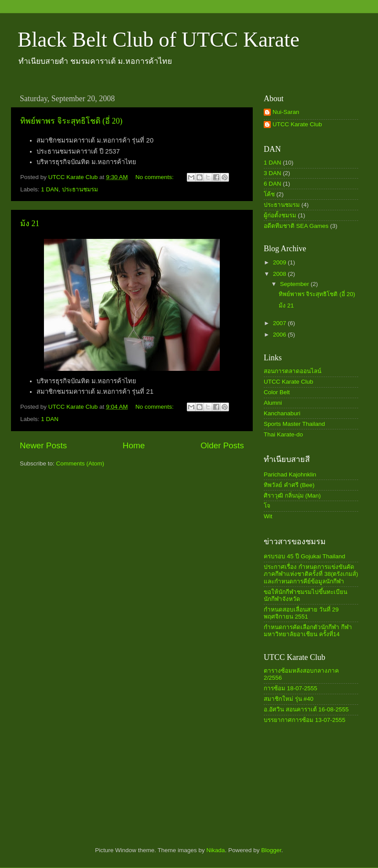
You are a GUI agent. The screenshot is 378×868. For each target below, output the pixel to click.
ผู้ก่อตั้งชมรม (280, 215)
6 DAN (273, 184)
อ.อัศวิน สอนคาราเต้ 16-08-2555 (306, 709)
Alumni (273, 403)
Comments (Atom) (80, 463)
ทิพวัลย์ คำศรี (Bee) (289, 485)
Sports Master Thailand (294, 424)
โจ (267, 506)
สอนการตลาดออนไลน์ (293, 371)
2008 (280, 274)
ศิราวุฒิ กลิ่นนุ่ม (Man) (292, 496)
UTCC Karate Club (297, 124)
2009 (280, 262)
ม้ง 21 (30, 223)
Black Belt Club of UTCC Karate (158, 39)
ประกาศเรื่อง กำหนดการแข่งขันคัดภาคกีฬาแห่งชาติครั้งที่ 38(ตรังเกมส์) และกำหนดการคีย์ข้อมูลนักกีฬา (311, 574)
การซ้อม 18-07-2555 (291, 688)
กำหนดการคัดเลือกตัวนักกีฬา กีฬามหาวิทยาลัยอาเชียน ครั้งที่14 (308, 631)
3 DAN (273, 173)
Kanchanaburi (282, 413)
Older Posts (222, 445)
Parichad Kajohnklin (290, 474)
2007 (280, 323)
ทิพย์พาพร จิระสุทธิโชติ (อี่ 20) (71, 121)
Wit (268, 516)
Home (134, 445)
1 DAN (50, 189)
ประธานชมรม (80, 189)
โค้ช (269, 194)
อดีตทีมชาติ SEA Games (296, 226)
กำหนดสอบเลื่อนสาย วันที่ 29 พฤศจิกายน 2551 (301, 613)
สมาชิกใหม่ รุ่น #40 (289, 699)
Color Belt (277, 392)
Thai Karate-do (283, 434)
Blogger (271, 850)
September (295, 284)
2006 (280, 335)
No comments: (155, 177)
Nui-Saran (286, 112)
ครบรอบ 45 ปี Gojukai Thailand (304, 556)
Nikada (216, 850)
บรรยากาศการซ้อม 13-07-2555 (305, 720)
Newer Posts (43, 445)
